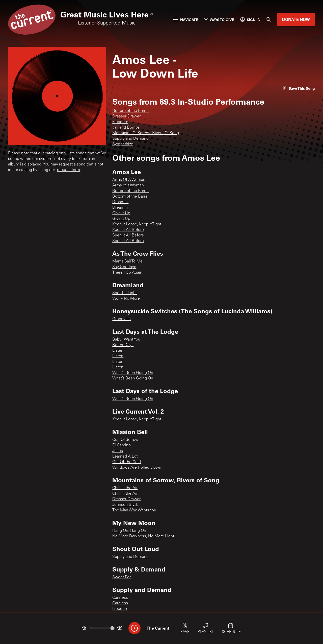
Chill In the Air (125, 488)
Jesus (118, 451)
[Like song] (299, 88)
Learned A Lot (125, 457)
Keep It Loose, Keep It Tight (137, 224)
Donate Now (296, 19)
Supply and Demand (130, 139)
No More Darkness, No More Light (143, 536)
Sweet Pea (122, 577)
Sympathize (123, 144)
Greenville (122, 319)
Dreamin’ (120, 202)
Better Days (123, 345)
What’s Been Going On (133, 373)
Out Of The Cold (127, 462)
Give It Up (121, 213)
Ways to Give (219, 20)
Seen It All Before (128, 230)
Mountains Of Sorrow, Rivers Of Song (146, 133)
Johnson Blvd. (125, 505)
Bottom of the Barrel (130, 111)
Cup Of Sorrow (125, 440)
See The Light (125, 293)
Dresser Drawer (126, 116)
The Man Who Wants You (134, 510)
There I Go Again (127, 273)
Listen (118, 351)
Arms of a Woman (128, 185)
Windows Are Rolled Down (137, 468)
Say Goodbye (124, 267)
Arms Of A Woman (129, 180)
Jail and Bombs (126, 128)
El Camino (122, 445)
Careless (120, 598)
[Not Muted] (84, 628)
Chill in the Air (125, 494)
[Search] (269, 19)
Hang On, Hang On (129, 531)
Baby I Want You (126, 340)
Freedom (120, 122)
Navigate (186, 20)
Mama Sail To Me (127, 261)
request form (69, 170)
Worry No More (126, 299)
